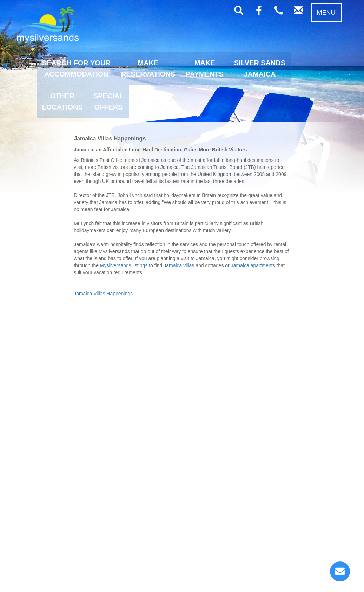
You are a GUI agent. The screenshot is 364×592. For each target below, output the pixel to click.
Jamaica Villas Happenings (103, 294)
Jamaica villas (179, 265)
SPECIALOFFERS (109, 101)
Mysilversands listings (124, 265)
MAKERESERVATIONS (148, 68)
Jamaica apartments (253, 265)
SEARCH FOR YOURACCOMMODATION (76, 68)
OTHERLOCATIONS (62, 101)
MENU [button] (326, 13)
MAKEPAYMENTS (205, 68)
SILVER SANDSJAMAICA (260, 68)
